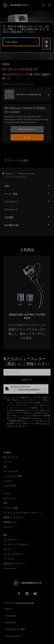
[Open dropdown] (21, 42)
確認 (47, 44)
